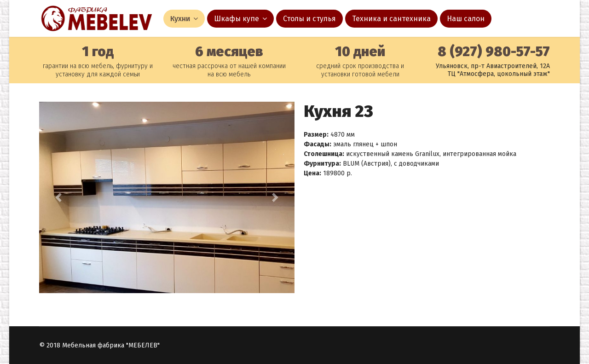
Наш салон (466, 19)
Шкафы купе (237, 19)
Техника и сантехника (391, 19)
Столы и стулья (309, 19)
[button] (58, 197)
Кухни (180, 19)
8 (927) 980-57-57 (494, 52)
